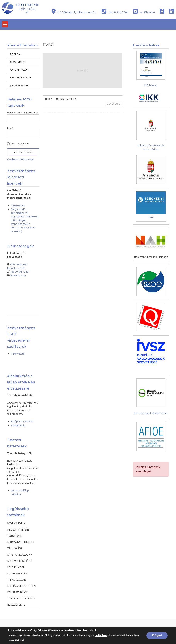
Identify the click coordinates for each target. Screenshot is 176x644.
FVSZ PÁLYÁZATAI (21, 77)
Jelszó (10, 128)
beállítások (101, 635)
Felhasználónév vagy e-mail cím (23, 113)
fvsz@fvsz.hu (147, 12)
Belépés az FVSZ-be (23, 421)
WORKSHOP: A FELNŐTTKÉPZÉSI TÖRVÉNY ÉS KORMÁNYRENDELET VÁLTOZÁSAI (21, 536)
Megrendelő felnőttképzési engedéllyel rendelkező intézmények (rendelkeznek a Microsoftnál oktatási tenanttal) (25, 220)
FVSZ (48, 45)
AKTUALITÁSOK (19, 70)
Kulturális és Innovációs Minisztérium (151, 147)
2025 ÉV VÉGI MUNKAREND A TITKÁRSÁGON (17, 573)
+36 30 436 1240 (118, 12)
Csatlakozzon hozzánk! (21, 159)
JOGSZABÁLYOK (19, 85)
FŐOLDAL (16, 54)
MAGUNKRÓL (18, 62)
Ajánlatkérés (18, 425)
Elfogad (157, 635)
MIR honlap (151, 85)
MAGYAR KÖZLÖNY (20, 554)
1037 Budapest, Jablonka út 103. (77, 12)
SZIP (151, 217)
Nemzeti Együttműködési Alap (151, 413)
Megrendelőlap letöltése (20, 492)
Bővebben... (114, 104)
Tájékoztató (18, 205)
